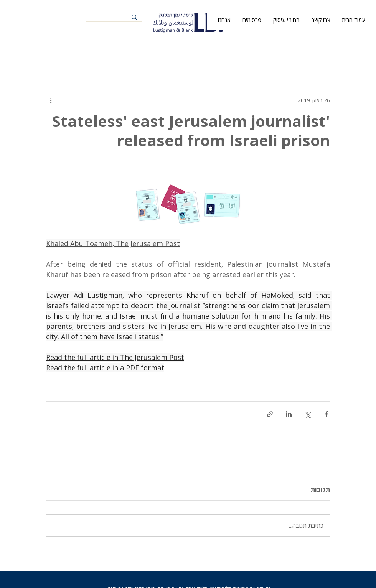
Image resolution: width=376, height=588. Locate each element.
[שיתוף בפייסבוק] (326, 414)
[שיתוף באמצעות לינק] (270, 414)
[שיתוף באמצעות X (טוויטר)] (308, 414)
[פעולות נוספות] (51, 100)
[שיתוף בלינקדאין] (289, 414)
